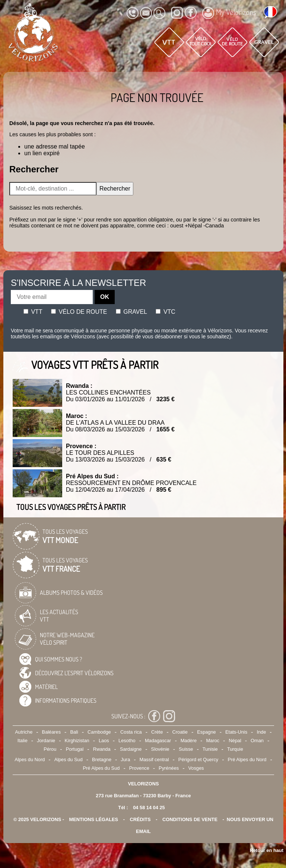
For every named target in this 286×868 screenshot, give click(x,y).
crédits (140, 819)
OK (105, 297)
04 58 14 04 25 (149, 808)
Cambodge (99, 732)
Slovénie (160, 749)
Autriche (24, 732)
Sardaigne (131, 749)
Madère (189, 741)
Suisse (186, 749)
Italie (23, 741)
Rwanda (102, 749)
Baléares (52, 732)
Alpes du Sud (69, 759)
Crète (157, 732)
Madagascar (158, 741)
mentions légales (94, 819)
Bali (74, 732)
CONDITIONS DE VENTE (190, 819)
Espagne (206, 732)
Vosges (196, 768)
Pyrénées (169, 768)
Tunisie (210, 749)
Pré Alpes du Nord (247, 759)
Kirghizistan (77, 741)
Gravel (131, 312)
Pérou (50, 749)
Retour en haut (267, 850)
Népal (235, 741)
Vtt (33, 312)
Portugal (75, 749)
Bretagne (102, 759)
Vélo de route (79, 312)
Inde (261, 732)
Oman (257, 741)
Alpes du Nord (30, 759)
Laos (104, 741)
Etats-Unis (236, 732)
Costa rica (131, 732)
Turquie (235, 749)
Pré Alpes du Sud (101, 768)
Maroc (213, 741)
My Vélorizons (229, 13)
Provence (139, 768)
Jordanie (46, 741)
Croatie (180, 732)
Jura (125, 759)
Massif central (154, 759)
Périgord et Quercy (198, 759)
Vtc (165, 312)
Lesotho (127, 741)
